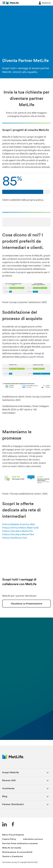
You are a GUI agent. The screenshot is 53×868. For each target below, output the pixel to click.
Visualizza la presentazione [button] (26, 604)
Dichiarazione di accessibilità (17, 852)
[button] (4, 3)
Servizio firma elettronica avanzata (20, 844)
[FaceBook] (13, 825)
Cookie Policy (9, 839)
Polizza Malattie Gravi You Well (19, 524)
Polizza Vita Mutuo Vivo (15, 538)
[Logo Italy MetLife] (13, 758)
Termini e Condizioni (13, 857)
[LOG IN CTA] (44, 3)
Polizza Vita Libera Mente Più (18, 531)
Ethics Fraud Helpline (13, 835)
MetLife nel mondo (12, 848)
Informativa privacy (33, 839)
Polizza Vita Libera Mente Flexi (18, 534)
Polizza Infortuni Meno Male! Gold (21, 528)
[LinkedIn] (5, 825)
